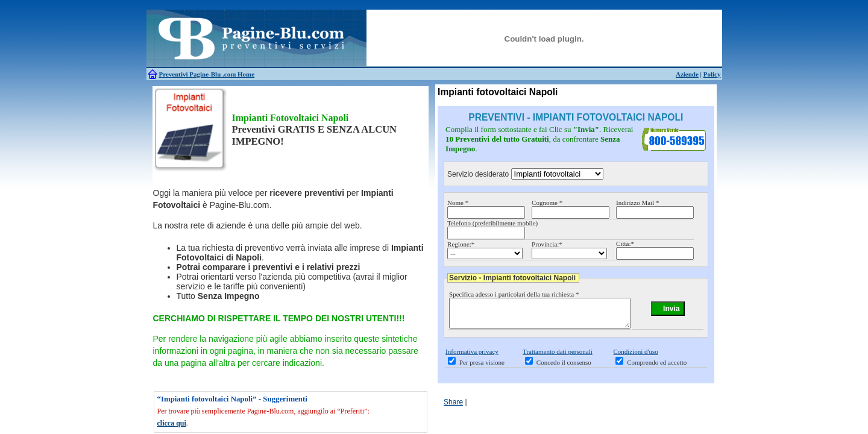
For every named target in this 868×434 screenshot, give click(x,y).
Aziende (687, 74)
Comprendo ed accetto (657, 368)
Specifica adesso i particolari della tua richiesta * (514, 294)
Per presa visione (482, 368)
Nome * (458, 203)
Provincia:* (547, 244)
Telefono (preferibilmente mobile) (492, 223)
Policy (712, 74)
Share (453, 407)
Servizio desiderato (478, 174)
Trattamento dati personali (558, 357)
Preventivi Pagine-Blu (191, 74)
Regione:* (461, 244)
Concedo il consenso (564, 368)
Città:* (625, 244)
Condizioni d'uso (635, 357)
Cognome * (547, 203)
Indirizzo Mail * (637, 203)
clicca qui (172, 423)
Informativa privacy (472, 357)
